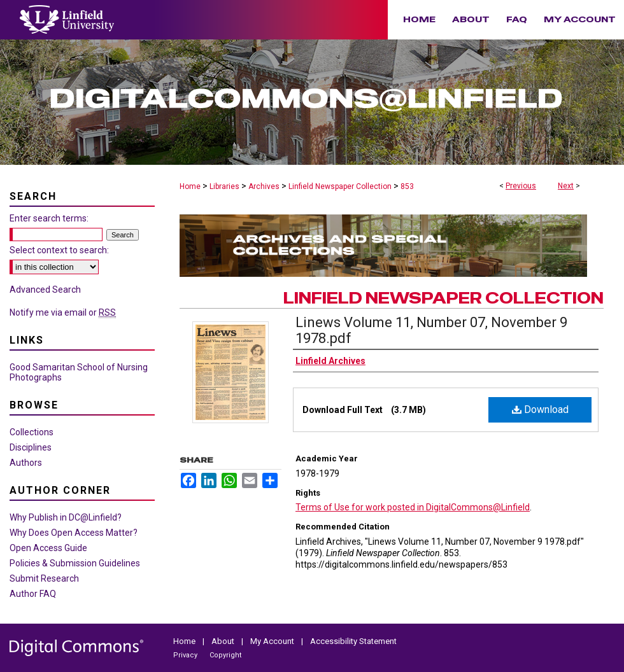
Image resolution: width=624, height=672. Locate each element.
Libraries (224, 186)
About (224, 641)
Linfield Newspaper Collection (340, 186)
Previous (521, 186)
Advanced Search (45, 290)
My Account (273, 641)
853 (407, 186)
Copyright (225, 655)
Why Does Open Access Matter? (74, 533)
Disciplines (31, 447)
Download (540, 409)
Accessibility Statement (353, 641)
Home (190, 186)
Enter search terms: (49, 218)
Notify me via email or (63, 312)
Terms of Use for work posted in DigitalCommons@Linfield (413, 507)
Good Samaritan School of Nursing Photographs (79, 372)
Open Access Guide (48, 548)
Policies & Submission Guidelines (75, 563)
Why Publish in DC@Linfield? (66, 517)
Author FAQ (33, 594)
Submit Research (44, 578)
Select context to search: (59, 250)
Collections (32, 432)
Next (566, 186)
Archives (264, 186)
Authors (26, 463)
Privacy (186, 655)
